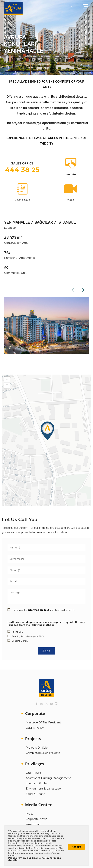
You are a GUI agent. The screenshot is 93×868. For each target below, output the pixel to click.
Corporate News (36, 819)
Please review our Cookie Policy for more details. (35, 859)
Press (29, 814)
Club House (33, 773)
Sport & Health (35, 794)
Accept (76, 847)
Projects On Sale (37, 748)
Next (83, 290)
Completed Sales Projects (43, 753)
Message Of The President (43, 722)
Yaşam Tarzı (34, 824)
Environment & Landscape (43, 789)
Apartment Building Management (48, 778)
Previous (73, 290)
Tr (71, 6)
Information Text (38, 610)
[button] (47, 431)
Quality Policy (35, 728)
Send (46, 651)
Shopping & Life (36, 783)
